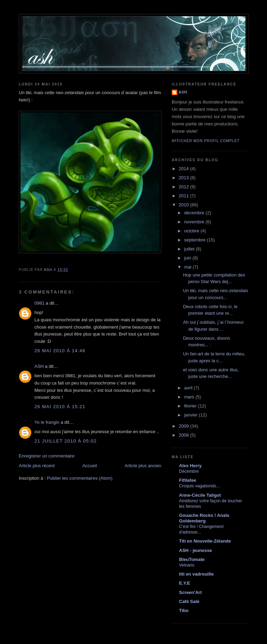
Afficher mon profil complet (206, 141)
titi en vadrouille (196, 574)
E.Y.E (185, 583)
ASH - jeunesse (196, 550)
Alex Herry (190, 466)
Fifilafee (188, 480)
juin (188, 258)
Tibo (184, 610)
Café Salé (189, 601)
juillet (190, 249)
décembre (195, 213)
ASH (39, 366)
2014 (184, 169)
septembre (196, 240)
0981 (39, 303)
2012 (184, 187)
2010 (184, 205)
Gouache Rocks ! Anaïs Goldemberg (204, 518)
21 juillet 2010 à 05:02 (66, 441)
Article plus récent (37, 466)
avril (189, 388)
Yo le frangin (47, 422)
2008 (184, 435)
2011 (184, 196)
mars (190, 397)
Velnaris (187, 565)
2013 (184, 178)
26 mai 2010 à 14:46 (60, 351)
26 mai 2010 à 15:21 (60, 407)
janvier (192, 415)
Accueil (90, 466)
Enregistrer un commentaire (47, 456)
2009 (184, 426)
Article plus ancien (143, 466)
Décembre (189, 471)
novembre (195, 222)
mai (189, 267)
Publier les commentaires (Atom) (80, 478)
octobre (192, 231)
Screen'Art (190, 592)
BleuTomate (192, 559)
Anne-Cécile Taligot (200, 495)
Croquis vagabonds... (199, 486)
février (191, 406)
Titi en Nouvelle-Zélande (205, 541)
